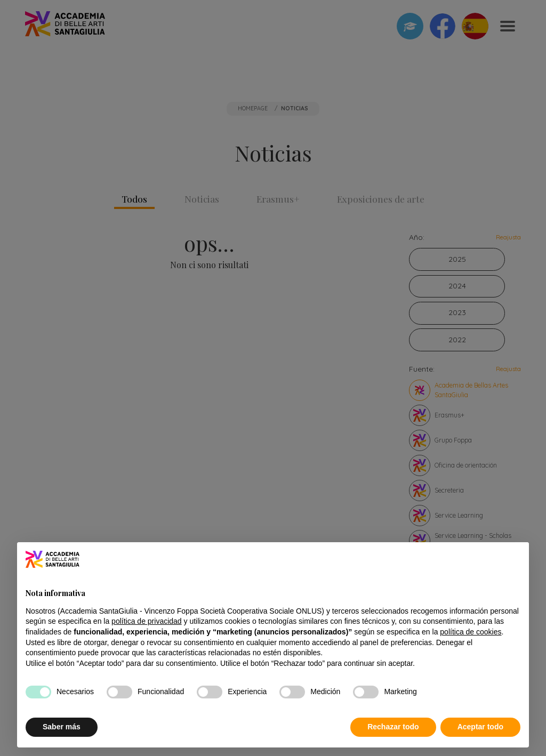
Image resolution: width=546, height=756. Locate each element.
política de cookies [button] (471, 632)
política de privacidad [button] (147, 621)
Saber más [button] (62, 727)
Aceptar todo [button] (480, 727)
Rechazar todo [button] (393, 727)
